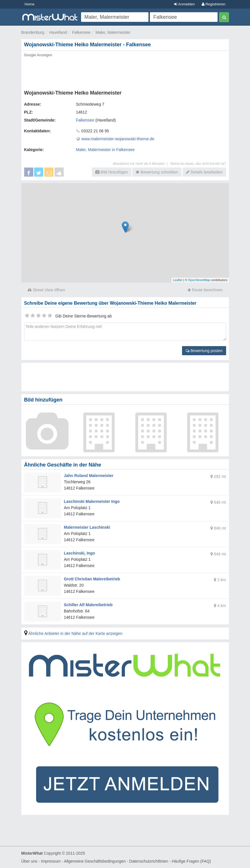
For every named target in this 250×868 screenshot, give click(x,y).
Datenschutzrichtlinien (149, 861)
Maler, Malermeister (113, 32)
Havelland (58, 32)
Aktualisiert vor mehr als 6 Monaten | (142, 163)
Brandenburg (33, 32)
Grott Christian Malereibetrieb (92, 579)
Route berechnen (205, 290)
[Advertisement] (125, 72)
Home (30, 4)
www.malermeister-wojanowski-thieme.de (118, 139)
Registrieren (214, 4)
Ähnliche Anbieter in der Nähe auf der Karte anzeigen (75, 633)
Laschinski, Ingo (80, 553)
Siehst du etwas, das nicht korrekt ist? (198, 163)
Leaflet (178, 280)
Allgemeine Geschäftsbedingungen (95, 861)
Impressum (51, 861)
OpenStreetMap (199, 280)
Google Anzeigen (38, 55)
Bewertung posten (204, 351)
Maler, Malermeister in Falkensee (105, 150)
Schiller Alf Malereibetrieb (88, 605)
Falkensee (81, 32)
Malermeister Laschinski (87, 527)
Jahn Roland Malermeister (89, 476)
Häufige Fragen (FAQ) (191, 861)
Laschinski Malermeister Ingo (92, 501)
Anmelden (184, 4)
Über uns (29, 861)
